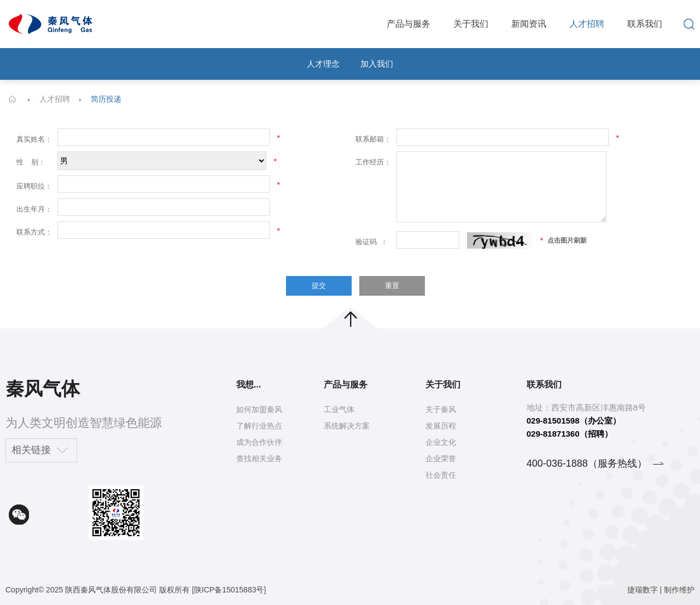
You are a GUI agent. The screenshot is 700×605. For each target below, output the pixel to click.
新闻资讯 (529, 24)
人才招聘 (587, 24)
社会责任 (441, 475)
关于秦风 (441, 409)
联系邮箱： (373, 139)
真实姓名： (34, 139)
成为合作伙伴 (259, 442)
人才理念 (323, 64)
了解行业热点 (259, 426)
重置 (392, 286)
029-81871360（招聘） (570, 434)
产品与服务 (409, 24)
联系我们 (645, 24)
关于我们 (471, 24)
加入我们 (377, 64)
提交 (319, 286)
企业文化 (441, 442)
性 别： (31, 162)
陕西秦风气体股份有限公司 (111, 590)
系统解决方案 (347, 426)
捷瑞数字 (643, 590)
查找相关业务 (259, 459)
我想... (249, 384)
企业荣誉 (441, 459)
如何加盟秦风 (259, 409)
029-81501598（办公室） (574, 421)
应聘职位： (34, 186)
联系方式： (34, 232)
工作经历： (373, 162)
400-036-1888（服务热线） (587, 463)
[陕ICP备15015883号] (229, 590)
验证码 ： (372, 242)
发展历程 (441, 426)
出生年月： (34, 209)
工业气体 (339, 409)
